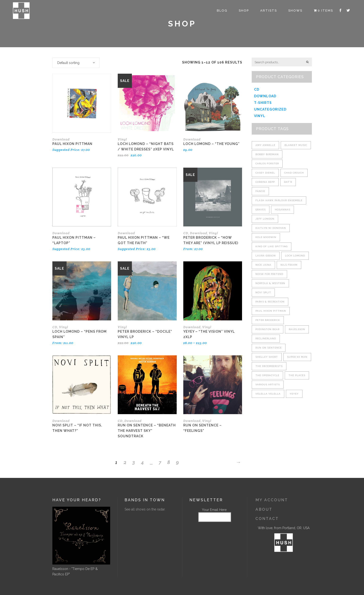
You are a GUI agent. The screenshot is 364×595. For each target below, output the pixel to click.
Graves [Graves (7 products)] (261, 210)
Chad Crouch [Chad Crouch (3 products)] (294, 173)
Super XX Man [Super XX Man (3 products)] (297, 357)
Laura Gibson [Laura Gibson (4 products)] (266, 256)
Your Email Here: (215, 510)
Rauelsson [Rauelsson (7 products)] (297, 329)
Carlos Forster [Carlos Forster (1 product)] (267, 164)
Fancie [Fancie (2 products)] (260, 191)
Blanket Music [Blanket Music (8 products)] (296, 145)
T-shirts (263, 103)
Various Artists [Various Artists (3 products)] (268, 385)
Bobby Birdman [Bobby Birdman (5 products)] (267, 154)
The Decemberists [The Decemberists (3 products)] (269, 366)
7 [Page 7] (160, 462)
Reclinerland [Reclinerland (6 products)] (266, 338)
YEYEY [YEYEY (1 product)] (294, 394)
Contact (267, 519)
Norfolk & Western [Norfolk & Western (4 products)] (270, 283)
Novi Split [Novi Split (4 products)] (263, 292)
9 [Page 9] (177, 462)
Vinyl (122, 139)
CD (186, 233)
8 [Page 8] (169, 462)
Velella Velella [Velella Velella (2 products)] (268, 394)
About (264, 509)
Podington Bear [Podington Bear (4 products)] (268, 329)
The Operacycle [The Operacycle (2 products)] (267, 375)
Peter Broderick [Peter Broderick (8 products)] (268, 320)
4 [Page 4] (142, 462)
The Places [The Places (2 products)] (297, 375)
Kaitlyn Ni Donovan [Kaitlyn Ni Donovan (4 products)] (271, 228)
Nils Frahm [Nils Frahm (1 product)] (289, 265)
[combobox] (76, 63)
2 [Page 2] (125, 462)
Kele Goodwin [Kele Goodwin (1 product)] (266, 237)
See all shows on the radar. (145, 509)
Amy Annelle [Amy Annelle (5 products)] (265, 145)
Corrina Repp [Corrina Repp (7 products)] (265, 182)
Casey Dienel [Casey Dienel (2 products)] (265, 173)
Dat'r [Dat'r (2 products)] (288, 182)
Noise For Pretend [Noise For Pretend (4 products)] (269, 274)
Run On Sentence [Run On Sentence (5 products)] (269, 348)
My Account (272, 500)
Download (61, 139)
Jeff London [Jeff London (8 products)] (265, 219)
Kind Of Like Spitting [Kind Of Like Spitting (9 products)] (272, 246)
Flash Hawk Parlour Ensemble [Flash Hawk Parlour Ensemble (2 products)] (279, 200)
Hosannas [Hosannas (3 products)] (282, 210)
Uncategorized (270, 109)
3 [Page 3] (134, 462)
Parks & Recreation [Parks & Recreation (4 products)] (270, 302)
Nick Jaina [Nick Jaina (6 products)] (263, 265)
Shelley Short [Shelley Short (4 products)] (267, 357)
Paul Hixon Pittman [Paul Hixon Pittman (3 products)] (271, 311)
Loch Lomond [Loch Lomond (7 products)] (295, 256)
